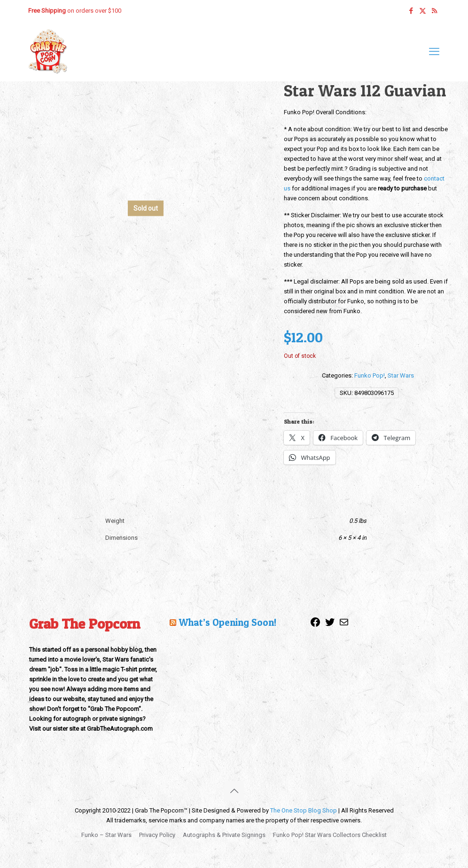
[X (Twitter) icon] (423, 11)
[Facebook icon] (411, 11)
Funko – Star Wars (106, 835)
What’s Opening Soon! (227, 622)
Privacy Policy (157, 835)
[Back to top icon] (234, 791)
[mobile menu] (434, 52)
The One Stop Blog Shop (304, 810)
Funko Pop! (370, 375)
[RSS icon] (434, 11)
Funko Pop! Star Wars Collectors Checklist (330, 835)
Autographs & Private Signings (224, 835)
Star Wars (401, 375)
